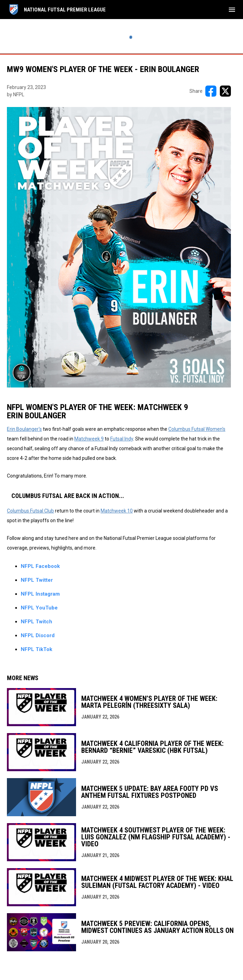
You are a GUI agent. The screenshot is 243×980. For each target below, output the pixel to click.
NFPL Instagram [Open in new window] (40, 594)
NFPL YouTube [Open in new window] (39, 608)
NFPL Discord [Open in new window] (38, 635)
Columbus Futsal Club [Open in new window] (30, 511)
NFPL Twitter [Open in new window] (37, 580)
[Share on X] (225, 91)
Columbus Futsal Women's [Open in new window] (197, 429)
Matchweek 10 (117, 511)
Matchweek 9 (89, 439)
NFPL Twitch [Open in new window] (36, 622)
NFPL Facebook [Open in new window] (40, 566)
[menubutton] (232, 10)
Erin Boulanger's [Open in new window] (24, 429)
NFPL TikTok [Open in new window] (36, 649)
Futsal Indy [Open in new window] (122, 439)
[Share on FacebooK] (211, 91)
